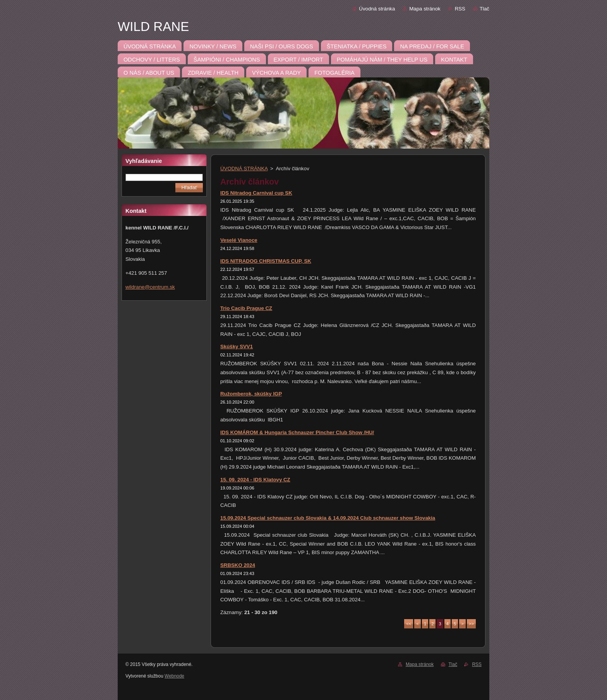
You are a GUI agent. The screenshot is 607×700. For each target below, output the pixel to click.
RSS (460, 9)
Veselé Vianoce (239, 240)
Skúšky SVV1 (237, 347)
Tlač (484, 9)
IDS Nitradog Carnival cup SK (256, 193)
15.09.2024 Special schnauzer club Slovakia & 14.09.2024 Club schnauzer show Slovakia (328, 518)
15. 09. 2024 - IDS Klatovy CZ (255, 480)
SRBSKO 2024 (238, 565)
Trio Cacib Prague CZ (246, 308)
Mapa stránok (425, 9)
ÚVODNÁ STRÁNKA (244, 169)
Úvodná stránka (377, 9)
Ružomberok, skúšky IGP (251, 394)
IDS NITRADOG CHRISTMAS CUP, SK (266, 261)
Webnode (174, 676)
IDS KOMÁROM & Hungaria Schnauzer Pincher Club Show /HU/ (297, 432)
